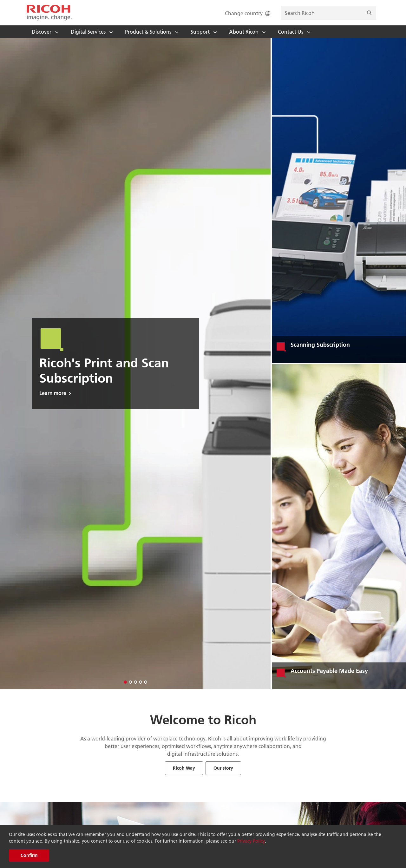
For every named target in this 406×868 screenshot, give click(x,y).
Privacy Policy (251, 841)
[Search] (369, 13)
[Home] (49, 13)
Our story (223, 768)
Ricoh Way (184, 768)
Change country (248, 13)
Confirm (29, 855)
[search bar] (329, 13)
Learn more (53, 393)
